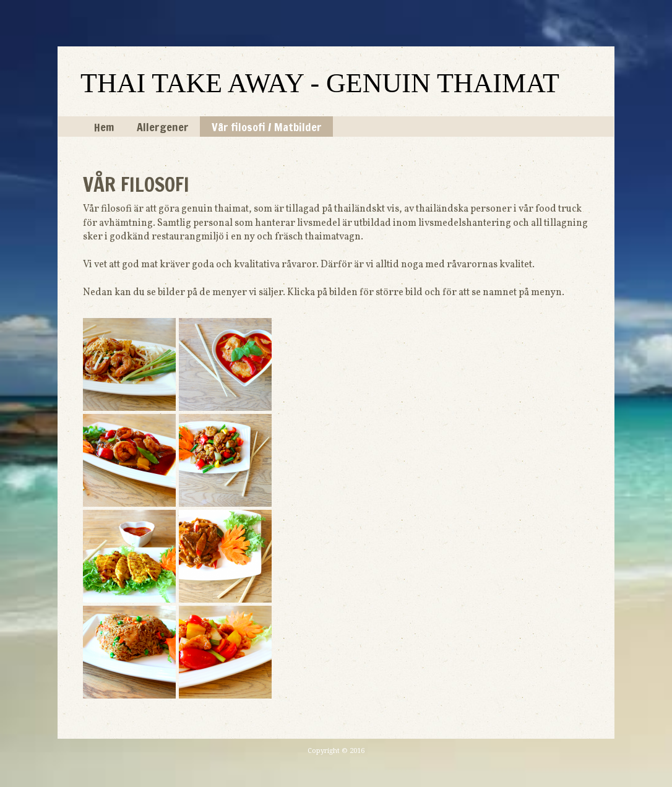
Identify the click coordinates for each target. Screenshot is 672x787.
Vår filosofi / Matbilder (267, 127)
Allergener (163, 127)
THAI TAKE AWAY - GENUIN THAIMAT (320, 83)
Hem (104, 127)
